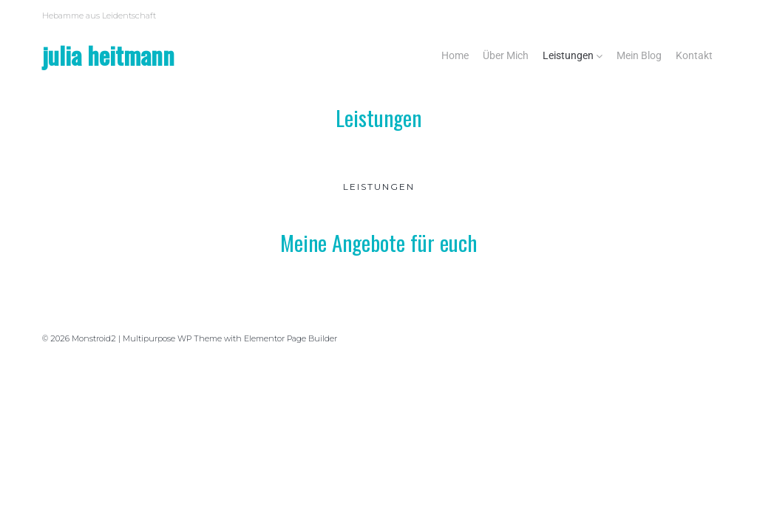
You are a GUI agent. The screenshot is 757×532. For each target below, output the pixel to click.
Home (455, 55)
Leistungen (568, 55)
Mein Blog (639, 55)
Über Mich (506, 55)
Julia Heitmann (108, 55)
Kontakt (694, 55)
